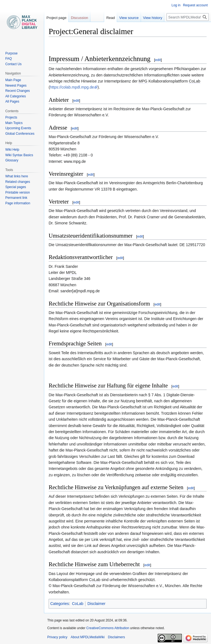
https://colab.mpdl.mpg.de (72, 87)
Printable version (17, 192)
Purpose (11, 53)
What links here (17, 176)
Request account (195, 5)
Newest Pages (16, 86)
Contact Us (13, 64)
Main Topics (14, 123)
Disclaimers (116, 637)
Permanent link (16, 198)
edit (158, 60)
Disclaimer (96, 604)
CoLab (78, 604)
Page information (18, 203)
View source (129, 18)
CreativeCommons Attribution (108, 628)
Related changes (18, 182)
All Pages (12, 101)
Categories (60, 604)
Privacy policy (57, 637)
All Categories (16, 96)
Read (111, 18)
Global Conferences (20, 134)
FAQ (9, 59)
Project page (56, 18)
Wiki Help (12, 150)
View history (153, 18)
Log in (176, 5)
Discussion (80, 18)
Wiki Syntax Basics (19, 155)
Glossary (12, 160)
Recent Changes (17, 91)
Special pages (16, 187)
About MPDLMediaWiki (88, 637)
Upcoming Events (18, 128)
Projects (11, 117)
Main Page (13, 80)
